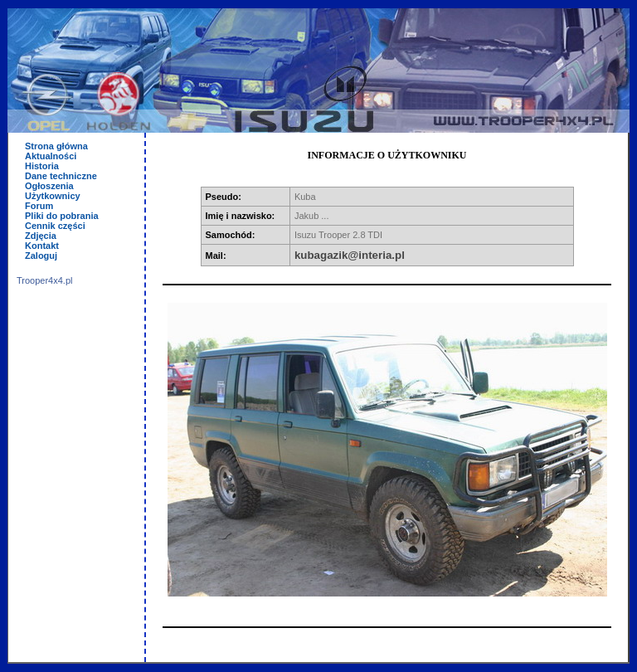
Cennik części (55, 226)
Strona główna (56, 146)
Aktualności (51, 156)
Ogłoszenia (49, 186)
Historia (42, 166)
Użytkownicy (53, 196)
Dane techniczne (61, 176)
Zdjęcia (41, 236)
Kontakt (42, 246)
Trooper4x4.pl (44, 280)
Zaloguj (41, 256)
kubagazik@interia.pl (350, 255)
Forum (39, 206)
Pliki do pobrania (62, 216)
